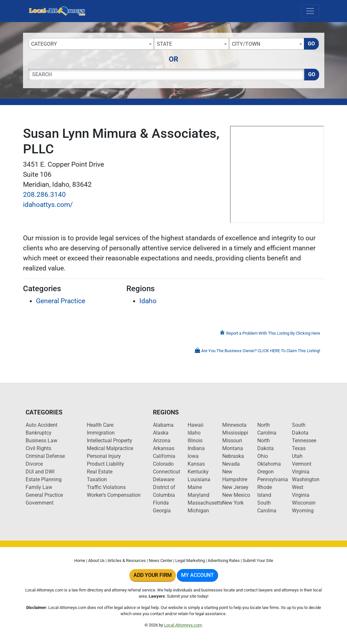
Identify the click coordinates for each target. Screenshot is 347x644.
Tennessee (304, 441)
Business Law (41, 441)
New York (233, 503)
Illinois (195, 441)
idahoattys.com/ (48, 205)
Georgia (162, 511)
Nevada (231, 464)
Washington (306, 479)
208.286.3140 (44, 195)
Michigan (198, 511)
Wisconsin (304, 503)
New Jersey (235, 487)
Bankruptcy (39, 433)
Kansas (196, 464)
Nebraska (233, 456)
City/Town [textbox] (246, 44)
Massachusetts (205, 503)
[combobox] (91, 44)
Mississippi (235, 433)
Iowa (193, 456)
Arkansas (164, 448)
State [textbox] (164, 44)
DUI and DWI (40, 472)
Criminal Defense (45, 456)
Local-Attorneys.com (183, 625)
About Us (96, 561)
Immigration (101, 433)
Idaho (148, 301)
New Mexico (236, 495)
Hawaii (196, 425)
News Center (161, 561)
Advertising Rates (224, 561)
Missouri (232, 441)
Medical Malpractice (110, 448)
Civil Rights (38, 448)
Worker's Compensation (114, 495)
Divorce (34, 464)
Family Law (39, 487)
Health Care (100, 425)
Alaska (161, 433)
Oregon (266, 472)
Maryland (198, 495)
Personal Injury (104, 456)
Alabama (163, 425)
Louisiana (199, 479)
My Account (197, 575)
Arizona (162, 441)
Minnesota (234, 425)
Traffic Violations (106, 487)
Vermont (302, 464)
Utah (297, 456)
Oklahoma (269, 464)
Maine (195, 487)
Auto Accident (41, 425)
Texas (299, 448)
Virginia (301, 472)
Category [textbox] (44, 44)
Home (80, 561)
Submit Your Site (258, 561)
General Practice (61, 301)
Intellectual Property (110, 441)
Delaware (164, 479)
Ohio (263, 456)
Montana (233, 448)
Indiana (196, 448)
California (164, 456)
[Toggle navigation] (310, 11)
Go (311, 44)
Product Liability (105, 464)
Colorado (163, 464)
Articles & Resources (127, 561)
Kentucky (198, 472)
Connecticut (167, 472)
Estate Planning (44, 479)
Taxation (97, 479)
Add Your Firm (153, 575)
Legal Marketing (190, 561)
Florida (161, 503)
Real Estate (100, 472)
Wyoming (303, 511)
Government (40, 503)
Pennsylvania (273, 479)
